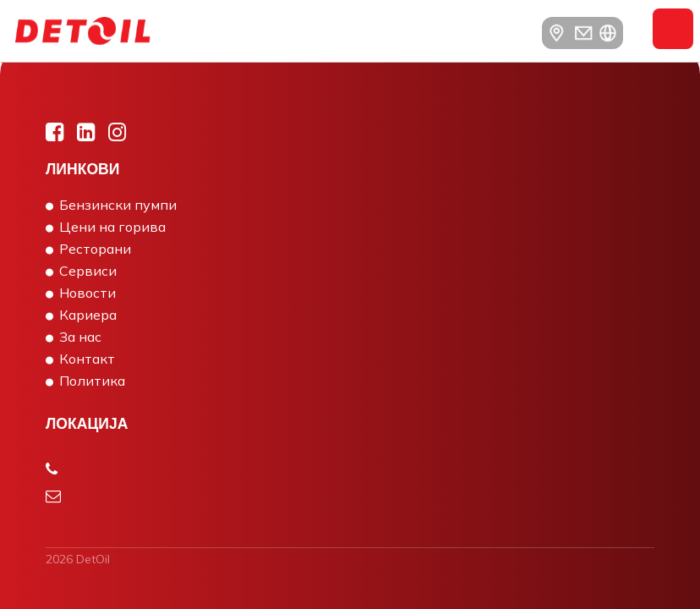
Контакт (87, 359)
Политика (92, 381)
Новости (87, 293)
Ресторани (95, 249)
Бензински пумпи (118, 205)
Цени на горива (112, 227)
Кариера (88, 315)
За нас (80, 337)
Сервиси (88, 271)
